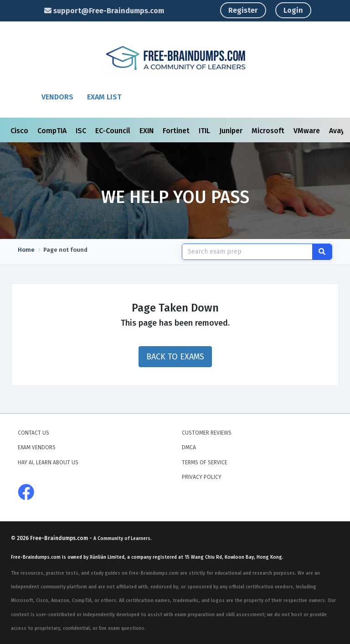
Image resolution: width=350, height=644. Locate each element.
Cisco (20, 131)
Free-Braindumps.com (60, 538)
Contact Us (33, 433)
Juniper (232, 131)
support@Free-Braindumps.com (104, 11)
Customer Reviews (207, 433)
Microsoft (269, 131)
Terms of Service (205, 462)
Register (243, 10)
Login (293, 10)
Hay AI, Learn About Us (48, 462)
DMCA (189, 447)
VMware (308, 131)
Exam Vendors (37, 447)
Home (26, 250)
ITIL (205, 131)
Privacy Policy (202, 477)
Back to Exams (175, 357)
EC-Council (114, 131)
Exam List (104, 97)
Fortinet (177, 131)
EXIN (147, 131)
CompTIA (53, 131)
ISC (82, 131)
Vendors (57, 97)
